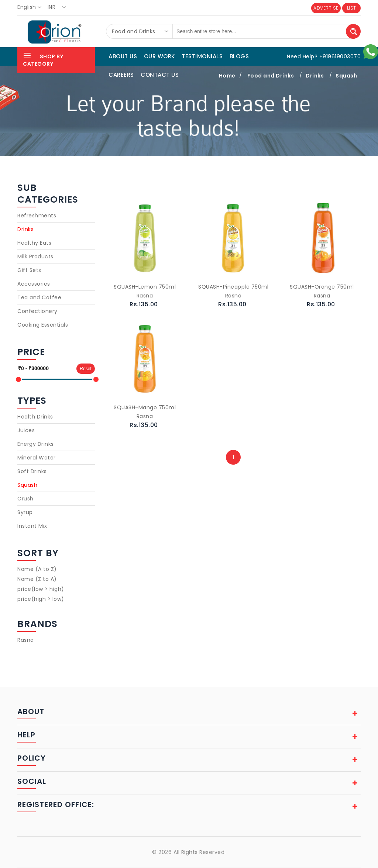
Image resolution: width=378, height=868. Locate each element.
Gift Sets (29, 270)
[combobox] (32, 7)
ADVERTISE (326, 8)
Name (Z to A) (37, 579)
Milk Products (35, 256)
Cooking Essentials (43, 325)
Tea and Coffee (39, 297)
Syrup (25, 512)
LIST (352, 8)
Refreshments (37, 216)
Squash (27, 485)
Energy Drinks (36, 444)
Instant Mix (32, 526)
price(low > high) (41, 589)
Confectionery (37, 311)
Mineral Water (37, 458)
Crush (25, 499)
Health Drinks (35, 417)
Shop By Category (43, 59)
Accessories (34, 284)
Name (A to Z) (37, 569)
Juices (26, 430)
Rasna (26, 640)
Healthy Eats (34, 243)
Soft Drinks (32, 471)
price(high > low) (41, 599)
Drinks (25, 229)
